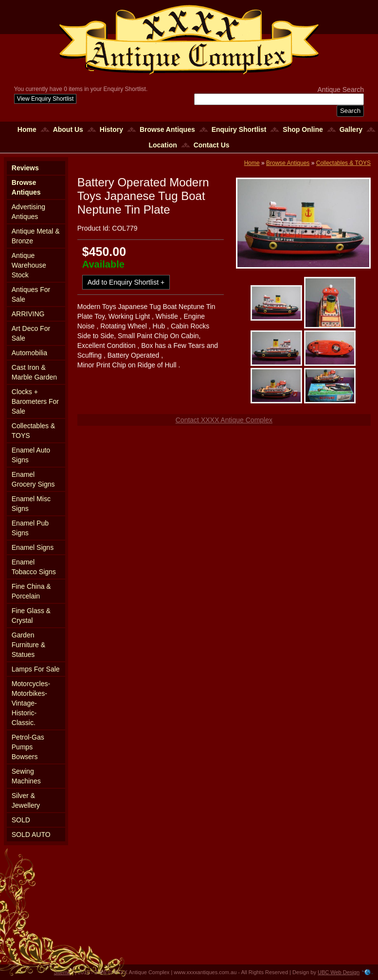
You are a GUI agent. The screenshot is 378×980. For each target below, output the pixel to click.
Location (162, 145)
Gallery (351, 129)
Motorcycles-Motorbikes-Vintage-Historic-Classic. (31, 703)
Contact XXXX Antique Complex (224, 420)
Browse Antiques (167, 129)
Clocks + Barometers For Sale (35, 401)
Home (27, 129)
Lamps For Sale (36, 669)
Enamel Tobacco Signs (34, 567)
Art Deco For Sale (31, 333)
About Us (68, 129)
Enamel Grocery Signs (33, 479)
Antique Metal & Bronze (36, 236)
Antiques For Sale (31, 294)
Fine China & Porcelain (31, 591)
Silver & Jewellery (26, 800)
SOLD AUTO (31, 835)
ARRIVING (28, 314)
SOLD (21, 820)
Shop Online (303, 129)
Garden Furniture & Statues (28, 645)
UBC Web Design (339, 972)
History (111, 129)
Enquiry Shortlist (239, 129)
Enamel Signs (33, 547)
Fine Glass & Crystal (31, 616)
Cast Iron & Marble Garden (34, 372)
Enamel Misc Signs (31, 504)
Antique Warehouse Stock (29, 265)
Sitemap (64, 972)
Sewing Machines (26, 776)
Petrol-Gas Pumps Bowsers (28, 747)
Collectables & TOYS (34, 431)
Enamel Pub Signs (30, 528)
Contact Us (212, 145)
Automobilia (29, 353)
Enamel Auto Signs (31, 455)
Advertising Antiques (28, 212)
